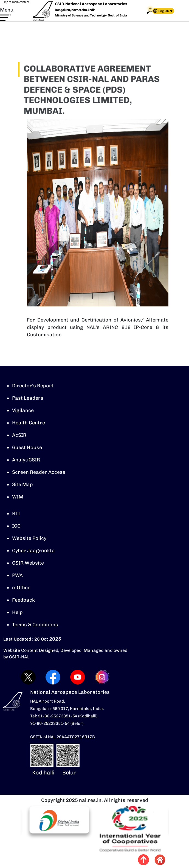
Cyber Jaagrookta (33, 551)
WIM (18, 497)
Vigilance (23, 411)
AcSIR (19, 436)
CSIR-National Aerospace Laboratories (91, 4)
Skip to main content (16, 2)
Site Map (22, 485)
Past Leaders (28, 399)
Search (149, 11)
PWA (17, 576)
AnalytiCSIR (26, 460)
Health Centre (29, 423)
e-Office (21, 588)
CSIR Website (28, 563)
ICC (16, 526)
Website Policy (29, 539)
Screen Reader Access (39, 473)
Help (17, 613)
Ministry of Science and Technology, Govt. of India (91, 15)
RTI (16, 514)
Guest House (27, 448)
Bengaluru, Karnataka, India (75, 10)
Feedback (23, 601)
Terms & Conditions (35, 625)
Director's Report (33, 386)
